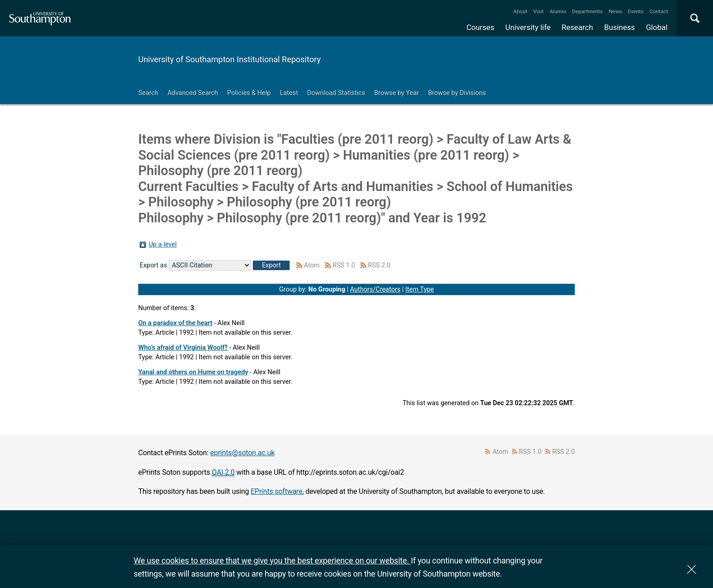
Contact (659, 11)
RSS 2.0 (379, 265)
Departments (587, 11)
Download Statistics (336, 93)
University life (528, 27)
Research (577, 27)
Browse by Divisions (457, 93)
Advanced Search (193, 93)
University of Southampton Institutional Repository (229, 59)
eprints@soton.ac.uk (242, 453)
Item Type (419, 289)
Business (620, 27)
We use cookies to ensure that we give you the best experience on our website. (272, 560)
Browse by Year (397, 93)
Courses (480, 27)
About (520, 11)
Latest (289, 93)
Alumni (557, 11)
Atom (312, 265)
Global (657, 27)
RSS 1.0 (344, 265)
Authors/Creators (375, 289)
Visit (539, 11)
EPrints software (276, 491)
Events (636, 11)
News (615, 11)
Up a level (163, 244)
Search (148, 93)
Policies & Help (249, 93)
